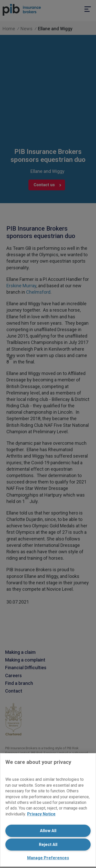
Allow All (48, 831)
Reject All (48, 845)
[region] (48, 810)
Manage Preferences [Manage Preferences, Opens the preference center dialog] (48, 858)
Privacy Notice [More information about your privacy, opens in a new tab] (41, 814)
